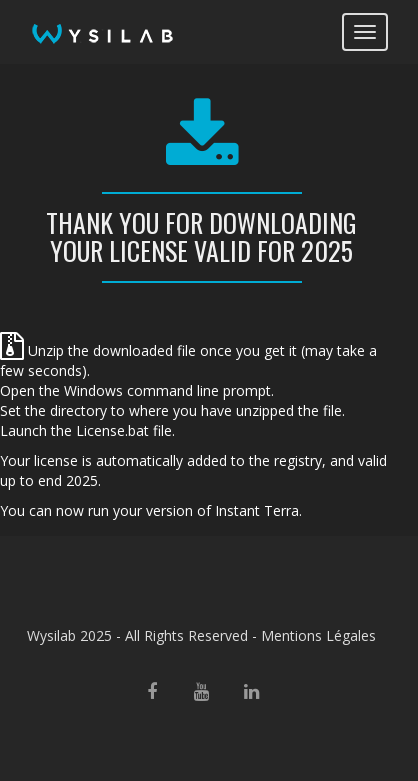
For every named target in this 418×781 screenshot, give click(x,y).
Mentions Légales (318, 635)
